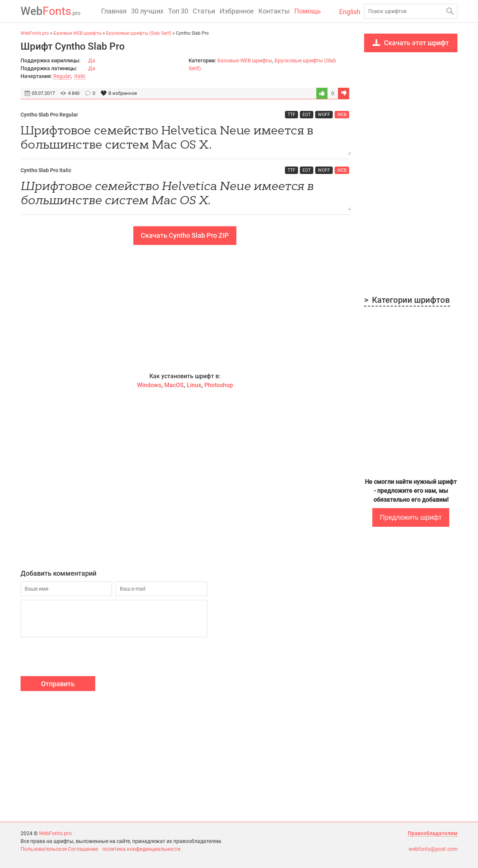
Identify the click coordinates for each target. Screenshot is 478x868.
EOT (307, 115)
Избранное (237, 11)
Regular (62, 76)
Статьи (204, 11)
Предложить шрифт (411, 517)
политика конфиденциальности (141, 849)
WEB (342, 115)
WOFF (324, 115)
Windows (149, 385)
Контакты (274, 11)
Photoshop (219, 385)
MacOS (174, 385)
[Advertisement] (185, 308)
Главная (114, 11)
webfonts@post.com (433, 849)
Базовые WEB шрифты (245, 60)
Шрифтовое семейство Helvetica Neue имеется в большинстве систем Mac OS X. (185, 139)
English (350, 12)
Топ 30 (178, 11)
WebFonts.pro (55, 833)
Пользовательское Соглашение (59, 849)
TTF (291, 115)
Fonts (51, 11)
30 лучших (147, 11)
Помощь (308, 11)
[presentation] (77, 658)
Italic (80, 76)
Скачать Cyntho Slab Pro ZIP (185, 235)
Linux (194, 385)
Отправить (58, 684)
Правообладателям (433, 833)
